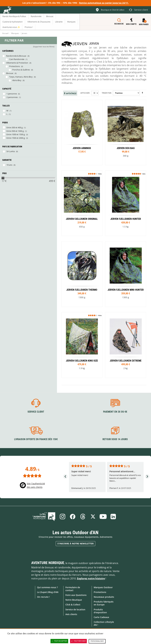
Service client (36, 412)
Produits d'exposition (100, 611)
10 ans (9, 165)
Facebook (73, 517)
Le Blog (44, 517)
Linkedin (113, 517)
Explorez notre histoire (91, 578)
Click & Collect (73, 605)
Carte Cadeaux (101, 617)
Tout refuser (78, 641)
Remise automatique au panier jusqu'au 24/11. (104, 3)
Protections (15, 66)
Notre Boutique (74, 600)
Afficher (85, 93)
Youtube (103, 517)
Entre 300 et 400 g (15, 127)
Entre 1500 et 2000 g (16, 138)
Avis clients (71, 614)
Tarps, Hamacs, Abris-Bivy (21, 77)
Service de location (75, 609)
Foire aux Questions (76, 595)
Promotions (100, 592)
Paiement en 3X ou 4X (115, 412)
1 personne (12, 94)
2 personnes (12, 97)
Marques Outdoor (103, 587)
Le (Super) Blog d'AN (48, 592)
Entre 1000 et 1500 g (16, 134)
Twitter (93, 517)
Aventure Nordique (48, 563)
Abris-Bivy (17, 80)
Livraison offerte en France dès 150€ (36, 439)
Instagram (62, 517)
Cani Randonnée (17, 59)
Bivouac (10, 73)
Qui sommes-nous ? (47, 587)
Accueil (5, 33)
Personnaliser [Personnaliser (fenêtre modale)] (97, 641)
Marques (15, 33)
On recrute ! (43, 597)
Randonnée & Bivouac (16, 56)
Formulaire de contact (73, 589)
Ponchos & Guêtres (21, 70)
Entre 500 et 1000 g (15, 131)
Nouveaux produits (104, 597)
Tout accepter (59, 641)
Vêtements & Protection (17, 63)
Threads (83, 517)
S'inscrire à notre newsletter (75, 544)
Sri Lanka (11, 151)
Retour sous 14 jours (115, 439)
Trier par (106, 93)
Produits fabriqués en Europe (104, 603)
